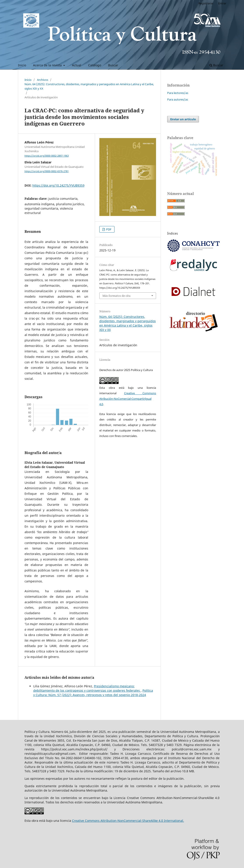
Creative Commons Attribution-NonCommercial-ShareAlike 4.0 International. (128, 821)
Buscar (113, 65)
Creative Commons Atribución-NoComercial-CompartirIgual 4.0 (128, 399)
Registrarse (206, 3)
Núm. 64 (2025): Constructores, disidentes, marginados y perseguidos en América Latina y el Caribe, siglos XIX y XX (89, 86)
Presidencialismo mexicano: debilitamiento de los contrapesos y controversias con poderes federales (87, 688)
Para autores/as (178, 99)
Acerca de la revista (48, 65)
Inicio (22, 65)
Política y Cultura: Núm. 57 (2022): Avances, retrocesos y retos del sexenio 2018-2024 (93, 693)
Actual (77, 65)
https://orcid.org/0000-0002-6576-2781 (47, 171)
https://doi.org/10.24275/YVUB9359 (58, 185)
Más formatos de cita (116, 296)
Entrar (222, 3)
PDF (108, 229)
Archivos (43, 80)
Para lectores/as (178, 93)
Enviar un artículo (183, 119)
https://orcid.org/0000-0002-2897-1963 (47, 156)
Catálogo (95, 65)
